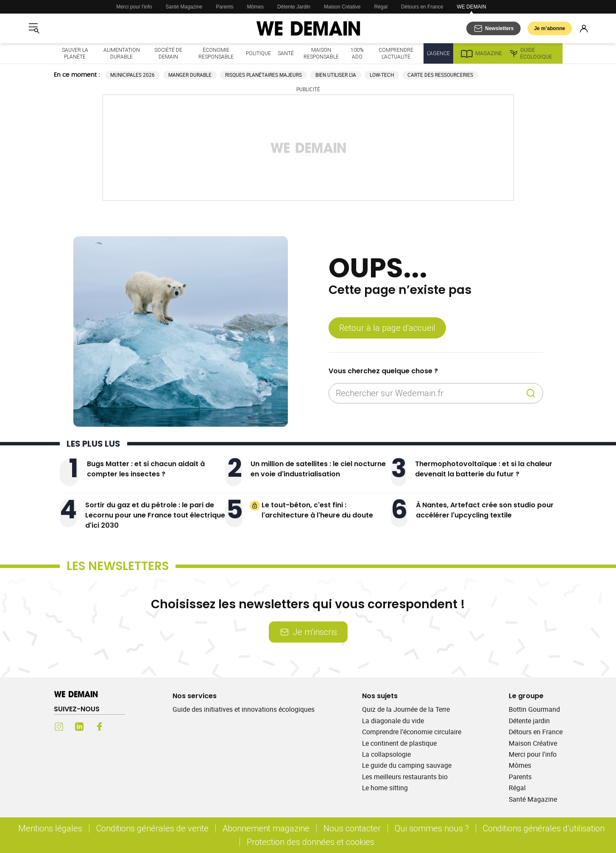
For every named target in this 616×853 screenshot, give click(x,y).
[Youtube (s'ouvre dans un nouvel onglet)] (120, 727)
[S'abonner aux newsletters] (493, 28)
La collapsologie (386, 754)
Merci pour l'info (134, 7)
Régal (381, 7)
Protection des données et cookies (312, 842)
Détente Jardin (294, 7)
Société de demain (168, 53)
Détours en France (422, 7)
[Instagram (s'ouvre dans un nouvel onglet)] (59, 727)
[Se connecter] (584, 28)
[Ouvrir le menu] (34, 28)
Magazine (481, 53)
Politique (258, 53)
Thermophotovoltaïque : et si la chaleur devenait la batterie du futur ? (484, 469)
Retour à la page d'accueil (387, 328)
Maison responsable (321, 53)
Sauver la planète (75, 53)
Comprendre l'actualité (396, 53)
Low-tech (382, 75)
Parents (224, 7)
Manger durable (190, 75)
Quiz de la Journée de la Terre (406, 709)
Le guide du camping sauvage (407, 765)
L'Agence (438, 53)
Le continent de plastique (399, 743)
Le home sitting (385, 788)
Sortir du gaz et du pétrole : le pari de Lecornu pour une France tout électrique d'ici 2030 (155, 515)
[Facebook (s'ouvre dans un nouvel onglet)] (100, 727)
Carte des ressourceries (440, 75)
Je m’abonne (550, 28)
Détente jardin (529, 721)
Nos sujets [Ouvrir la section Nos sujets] (380, 696)
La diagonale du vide (393, 721)
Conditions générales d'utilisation (544, 828)
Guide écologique (531, 53)
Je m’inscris (308, 632)
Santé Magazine (184, 7)
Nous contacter (352, 828)
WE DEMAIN (471, 7)
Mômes (255, 7)
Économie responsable (216, 53)
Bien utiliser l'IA (336, 75)
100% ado (357, 53)
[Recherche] (531, 393)
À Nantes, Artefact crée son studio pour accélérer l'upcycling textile (485, 510)
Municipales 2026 (132, 75)
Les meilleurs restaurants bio (405, 777)
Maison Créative (342, 7)
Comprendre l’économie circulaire (412, 732)
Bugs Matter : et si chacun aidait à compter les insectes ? (146, 469)
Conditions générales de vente (152, 828)
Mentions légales (50, 828)
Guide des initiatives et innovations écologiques (244, 709)
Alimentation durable (122, 53)
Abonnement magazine (266, 828)
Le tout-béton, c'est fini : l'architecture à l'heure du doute (317, 510)
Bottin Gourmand (534, 709)
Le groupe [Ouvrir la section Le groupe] (526, 696)
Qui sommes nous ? (432, 828)
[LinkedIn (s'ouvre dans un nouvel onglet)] (79, 727)
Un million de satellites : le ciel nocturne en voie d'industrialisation (318, 469)
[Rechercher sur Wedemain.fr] (429, 393)
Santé (286, 53)
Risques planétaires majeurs (263, 75)
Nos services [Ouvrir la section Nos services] (195, 696)
